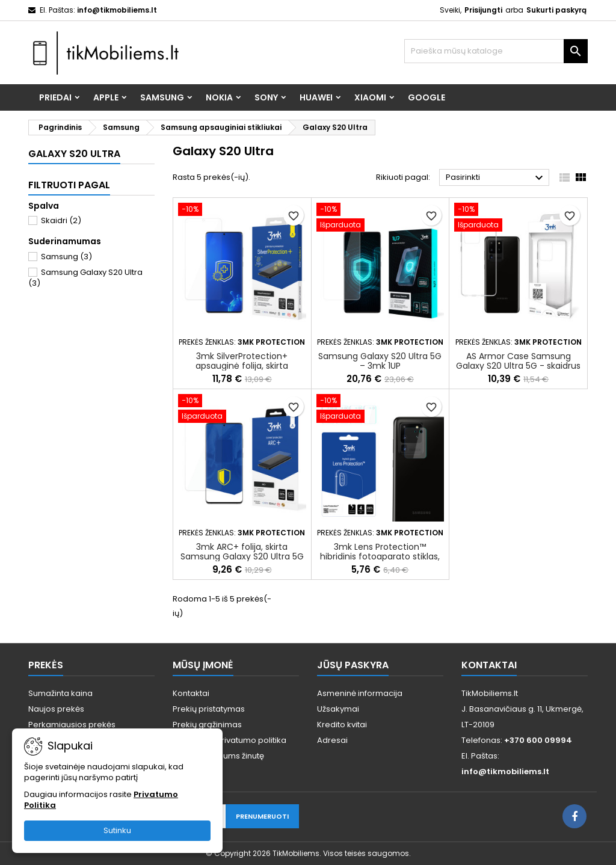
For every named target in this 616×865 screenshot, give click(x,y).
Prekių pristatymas (209, 709)
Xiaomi (370, 97)
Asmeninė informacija (360, 693)
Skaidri (61, 220)
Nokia (219, 97)
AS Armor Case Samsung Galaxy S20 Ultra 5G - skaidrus (518, 361)
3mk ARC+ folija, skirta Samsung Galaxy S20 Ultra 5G (242, 552)
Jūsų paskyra (353, 665)
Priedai (55, 97)
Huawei (316, 97)
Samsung (162, 97)
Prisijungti (483, 10)
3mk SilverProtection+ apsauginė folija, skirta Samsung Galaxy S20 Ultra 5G (242, 366)
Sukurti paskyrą (556, 10)
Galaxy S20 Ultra (74, 154)
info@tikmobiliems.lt (117, 10)
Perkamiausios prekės (72, 725)
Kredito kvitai (342, 725)
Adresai (332, 740)
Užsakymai (338, 709)
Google (427, 97)
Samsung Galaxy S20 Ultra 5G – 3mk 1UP (380, 361)
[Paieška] (496, 51)
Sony (266, 97)
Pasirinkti (496, 178)
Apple (106, 97)
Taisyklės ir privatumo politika (229, 740)
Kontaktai (191, 693)
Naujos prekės (56, 709)
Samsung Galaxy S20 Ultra (85, 278)
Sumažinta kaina (60, 693)
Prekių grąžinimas (207, 725)
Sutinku (117, 830)
